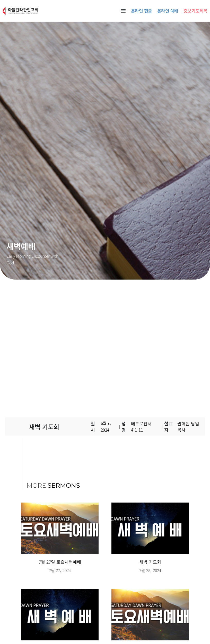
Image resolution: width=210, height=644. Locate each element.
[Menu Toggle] (123, 11)
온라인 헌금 (142, 11)
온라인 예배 (168, 11)
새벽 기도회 (150, 562)
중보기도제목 (195, 11)
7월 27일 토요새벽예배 (60, 562)
